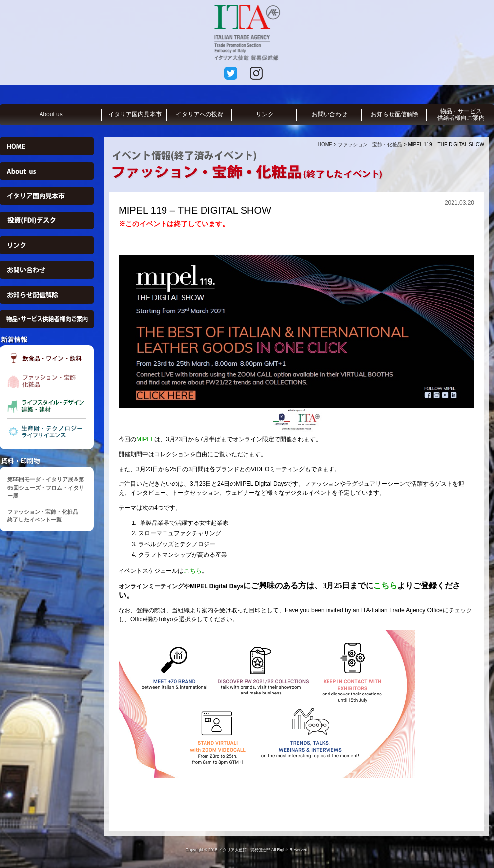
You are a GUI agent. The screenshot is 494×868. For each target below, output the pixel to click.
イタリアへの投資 (200, 114)
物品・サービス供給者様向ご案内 (461, 114)
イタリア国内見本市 (135, 114)
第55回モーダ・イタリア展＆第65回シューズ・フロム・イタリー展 (46, 488)
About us (51, 114)
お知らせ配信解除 (395, 114)
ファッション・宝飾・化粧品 (370, 145)
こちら (193, 571)
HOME (325, 145)
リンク (265, 114)
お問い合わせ (329, 114)
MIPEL (145, 439)
